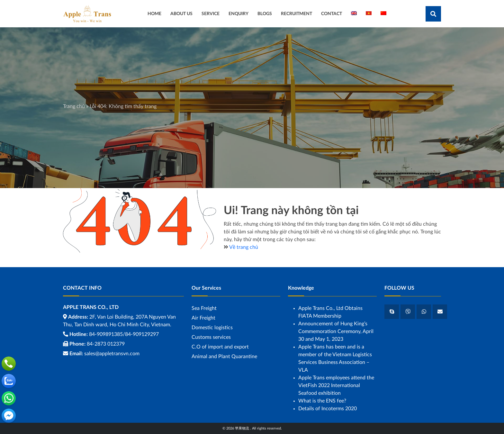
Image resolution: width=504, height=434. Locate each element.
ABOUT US (181, 14)
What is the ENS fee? (322, 401)
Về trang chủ (244, 247)
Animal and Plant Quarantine (224, 357)
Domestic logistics (212, 328)
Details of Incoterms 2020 (328, 409)
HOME (154, 14)
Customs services (211, 337)
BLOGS (265, 14)
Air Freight (203, 318)
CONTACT (332, 14)
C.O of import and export (220, 347)
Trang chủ (74, 106)
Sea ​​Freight (204, 308)
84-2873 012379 (106, 344)
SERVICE (211, 14)
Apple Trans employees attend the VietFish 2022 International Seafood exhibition (336, 385)
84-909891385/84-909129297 (124, 334)
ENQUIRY (239, 14)
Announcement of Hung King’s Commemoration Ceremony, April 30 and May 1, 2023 (336, 331)
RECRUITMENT (297, 14)
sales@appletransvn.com (112, 354)
